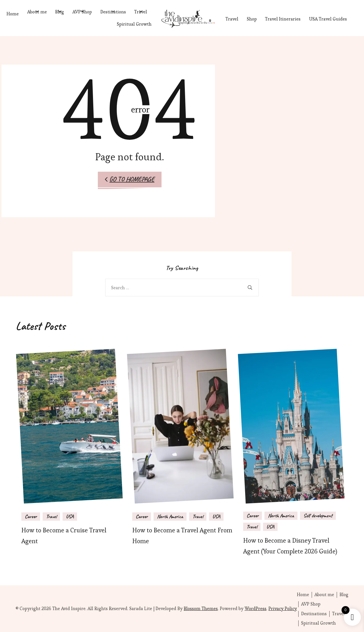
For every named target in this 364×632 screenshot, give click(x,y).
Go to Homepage (130, 179)
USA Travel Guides (328, 19)
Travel (141, 12)
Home (13, 14)
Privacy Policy (283, 609)
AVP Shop (82, 12)
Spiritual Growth (134, 24)
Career (31, 516)
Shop (252, 19)
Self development (318, 516)
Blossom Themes (201, 609)
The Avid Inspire (69, 609)
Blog (60, 12)
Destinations (113, 12)
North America (170, 516)
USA (70, 516)
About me (37, 12)
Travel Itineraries (283, 19)
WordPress (256, 609)
